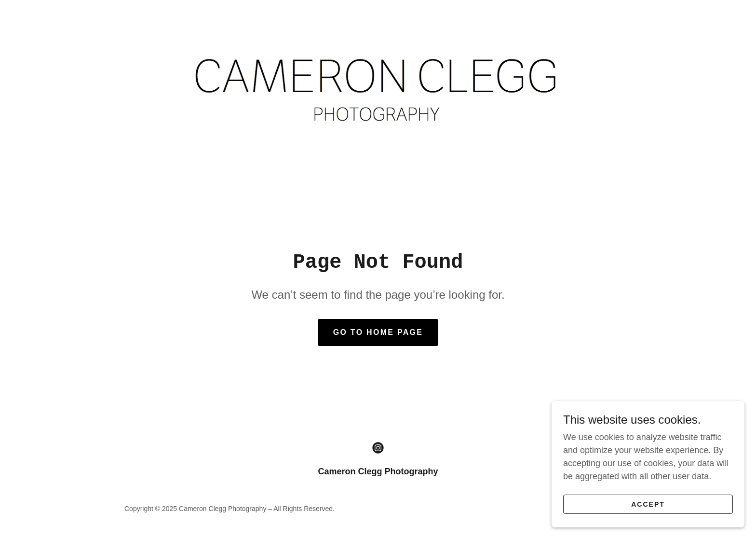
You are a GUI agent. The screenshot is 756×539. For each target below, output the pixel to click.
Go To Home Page (378, 332)
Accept (648, 504)
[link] (378, 88)
